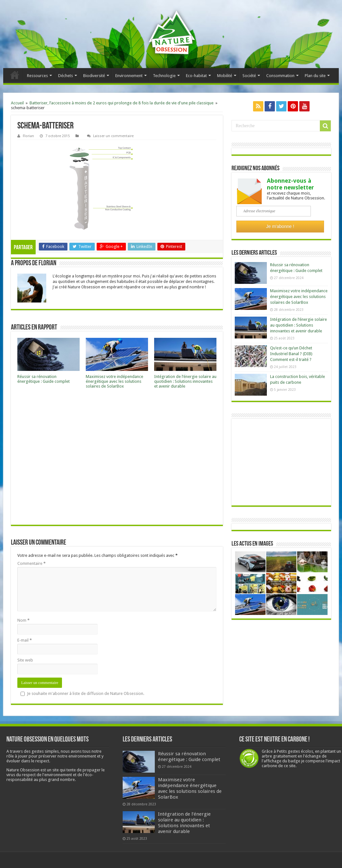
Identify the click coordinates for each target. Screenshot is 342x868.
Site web (25, 660)
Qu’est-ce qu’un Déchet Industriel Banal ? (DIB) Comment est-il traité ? (291, 354)
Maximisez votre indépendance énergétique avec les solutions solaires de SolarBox (114, 381)
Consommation (280, 76)
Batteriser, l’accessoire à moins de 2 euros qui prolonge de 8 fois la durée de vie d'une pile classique (122, 103)
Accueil (15, 75)
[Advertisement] (117, 459)
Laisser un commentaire (113, 136)
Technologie (164, 76)
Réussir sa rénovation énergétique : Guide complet (44, 379)
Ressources (37, 76)
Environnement (129, 76)
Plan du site (315, 76)
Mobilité (225, 76)
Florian (28, 136)
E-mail (25, 640)
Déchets (66, 76)
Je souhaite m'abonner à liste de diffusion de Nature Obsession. (82, 693)
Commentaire (31, 563)
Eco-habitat (196, 76)
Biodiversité (94, 76)
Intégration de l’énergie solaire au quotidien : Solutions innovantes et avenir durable (185, 381)
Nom (23, 620)
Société (249, 76)
